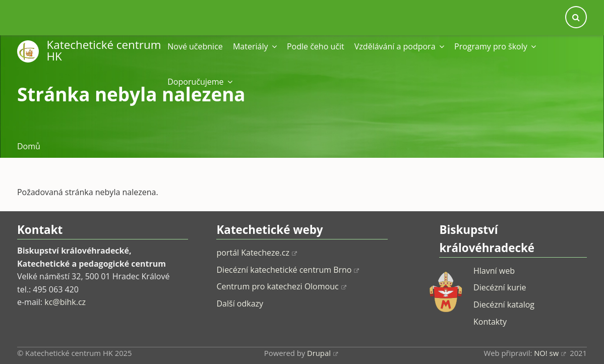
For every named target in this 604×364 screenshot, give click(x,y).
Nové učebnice (195, 46)
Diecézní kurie (500, 287)
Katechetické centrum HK (104, 50)
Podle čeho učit (316, 46)
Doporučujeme (200, 82)
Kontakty (490, 322)
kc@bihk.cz (65, 302)
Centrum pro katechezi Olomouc (281, 286)
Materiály (255, 46)
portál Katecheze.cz (256, 253)
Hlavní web (494, 271)
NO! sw (550, 353)
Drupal (322, 353)
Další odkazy (240, 304)
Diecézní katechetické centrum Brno (288, 270)
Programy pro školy (495, 46)
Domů (29, 146)
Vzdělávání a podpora (399, 46)
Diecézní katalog (504, 305)
